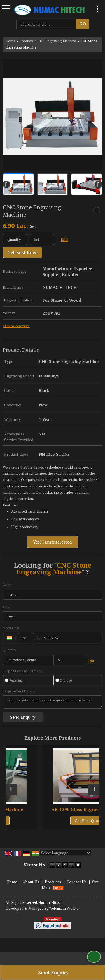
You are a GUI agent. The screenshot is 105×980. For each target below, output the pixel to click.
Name (8, 585)
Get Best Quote (18, 821)
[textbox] (47, 24)
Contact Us (77, 882)
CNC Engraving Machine (57, 41)
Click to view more (16, 326)
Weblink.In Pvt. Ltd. (64, 908)
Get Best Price (22, 252)
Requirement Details (19, 691)
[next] (99, 184)
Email (7, 606)
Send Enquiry (53, 973)
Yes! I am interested (53, 542)
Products (26, 41)
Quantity (10, 650)
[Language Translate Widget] (65, 853)
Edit (64, 240)
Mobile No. (11, 628)
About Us (31, 882)
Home (11, 41)
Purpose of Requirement (22, 671)
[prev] (6, 184)
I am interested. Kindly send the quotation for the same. (53, 702)
